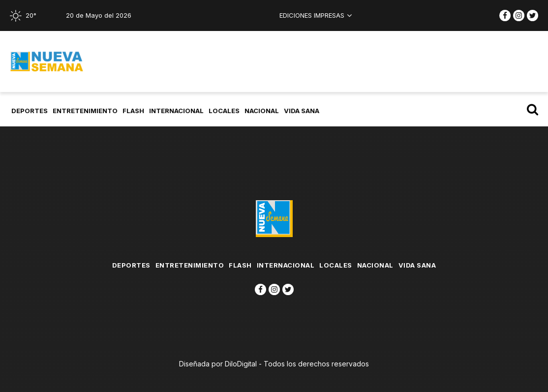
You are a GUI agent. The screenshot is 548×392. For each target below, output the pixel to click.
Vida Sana (303, 111)
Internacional (177, 111)
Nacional (263, 111)
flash (134, 111)
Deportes (30, 111)
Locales (225, 111)
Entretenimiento (86, 111)
